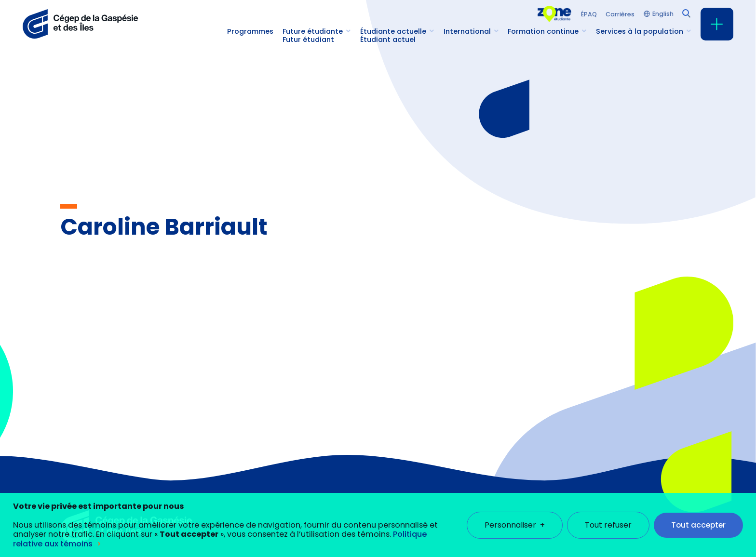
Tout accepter (698, 517)
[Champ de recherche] (686, 13)
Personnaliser (515, 517)
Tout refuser (608, 517)
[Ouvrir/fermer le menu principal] (717, 24)
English (663, 14)
